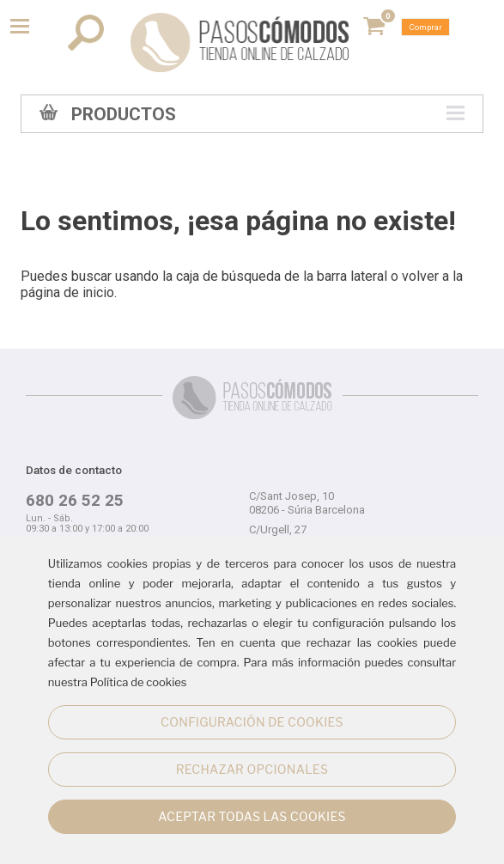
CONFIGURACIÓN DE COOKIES (252, 722)
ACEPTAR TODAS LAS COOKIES (252, 816)
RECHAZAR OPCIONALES (252, 769)
